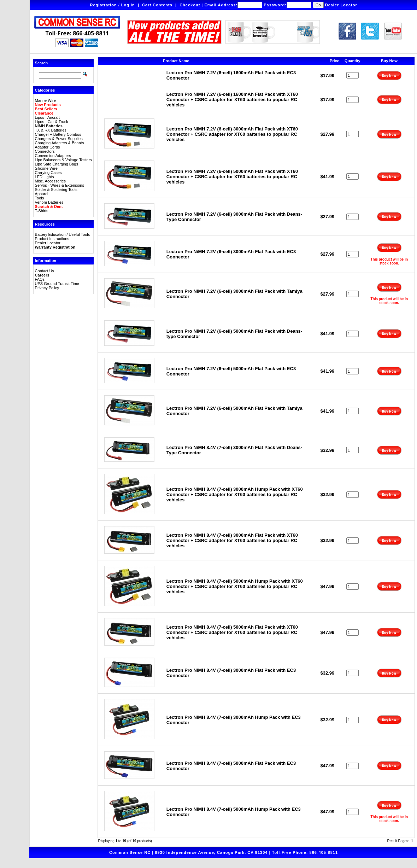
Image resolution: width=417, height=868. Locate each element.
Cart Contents (157, 5)
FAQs (40, 279)
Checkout (190, 5)
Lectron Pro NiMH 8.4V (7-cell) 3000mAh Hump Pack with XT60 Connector (235, 494)
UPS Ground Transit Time (57, 284)
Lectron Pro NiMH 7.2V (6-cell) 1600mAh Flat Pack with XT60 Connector (232, 100)
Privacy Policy (47, 288)
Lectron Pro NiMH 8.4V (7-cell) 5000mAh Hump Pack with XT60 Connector (235, 586)
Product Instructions (52, 239)
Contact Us (45, 271)
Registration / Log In (112, 5)
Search (42, 63)
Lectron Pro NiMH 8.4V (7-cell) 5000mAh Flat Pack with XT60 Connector (232, 632)
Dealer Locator (341, 5)
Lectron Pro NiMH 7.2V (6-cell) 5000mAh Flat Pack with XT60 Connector (232, 177)
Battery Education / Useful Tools (63, 234)
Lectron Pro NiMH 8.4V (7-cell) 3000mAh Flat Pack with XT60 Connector (232, 540)
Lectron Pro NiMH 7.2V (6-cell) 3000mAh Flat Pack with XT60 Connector (232, 134)
